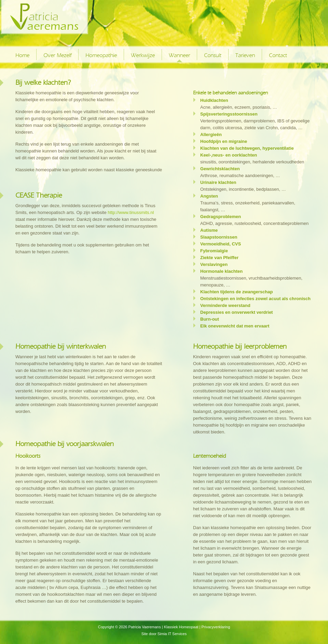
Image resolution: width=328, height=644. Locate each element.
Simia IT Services (172, 634)
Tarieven (245, 55)
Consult (213, 55)
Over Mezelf (57, 55)
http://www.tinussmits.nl (131, 212)
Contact (278, 55)
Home (22, 55)
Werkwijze (143, 55)
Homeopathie (101, 55)
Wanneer (179, 55)
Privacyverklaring (216, 627)
